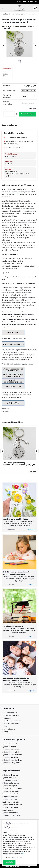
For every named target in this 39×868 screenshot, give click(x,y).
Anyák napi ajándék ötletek (16, 519)
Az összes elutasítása (14, 857)
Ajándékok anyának (10, 744)
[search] (35, 8)
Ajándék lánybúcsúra (10, 799)
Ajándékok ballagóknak (11, 763)
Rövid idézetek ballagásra (13, 626)
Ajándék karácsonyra (10, 813)
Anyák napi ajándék (10, 780)
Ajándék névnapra (9, 778)
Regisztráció (34, 1)
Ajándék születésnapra (11, 775)
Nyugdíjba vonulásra (10, 797)
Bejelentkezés (23, 1)
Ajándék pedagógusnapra (12, 788)
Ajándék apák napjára (11, 783)
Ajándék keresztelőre (10, 807)
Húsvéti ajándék (8, 810)
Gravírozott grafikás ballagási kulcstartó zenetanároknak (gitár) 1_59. (19, 464)
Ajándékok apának (9, 747)
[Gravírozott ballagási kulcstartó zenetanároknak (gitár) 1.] (19, 44)
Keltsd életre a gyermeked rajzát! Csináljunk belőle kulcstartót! (16, 573)
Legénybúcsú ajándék (11, 802)
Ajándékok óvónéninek (11, 752)
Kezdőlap (5, 14)
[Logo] (19, 8)
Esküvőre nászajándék (11, 794)
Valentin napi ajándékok (11, 815)
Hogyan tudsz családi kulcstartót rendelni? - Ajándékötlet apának (16, 679)
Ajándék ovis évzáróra (11, 791)
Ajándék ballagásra (10, 786)
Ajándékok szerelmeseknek (12, 755)
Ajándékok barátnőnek (11, 757)
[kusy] (9, 114)
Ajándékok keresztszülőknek (13, 760)
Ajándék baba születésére (12, 805)
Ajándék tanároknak (18, 14)
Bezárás (9, 862)
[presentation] (4, 45)
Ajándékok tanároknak (11, 749)
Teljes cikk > (32, 529)
